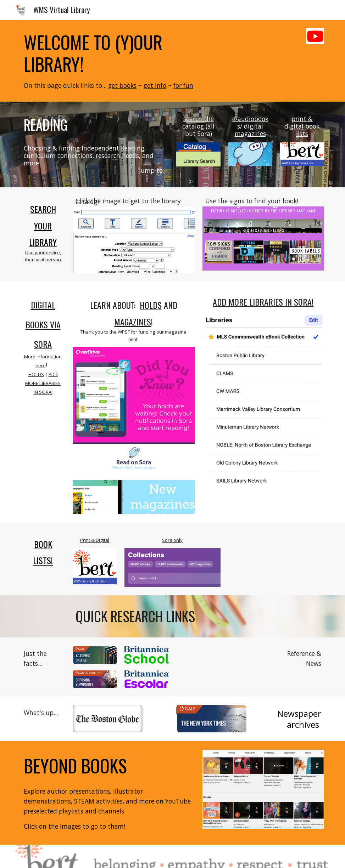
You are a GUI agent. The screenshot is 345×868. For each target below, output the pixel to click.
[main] (121, 61)
